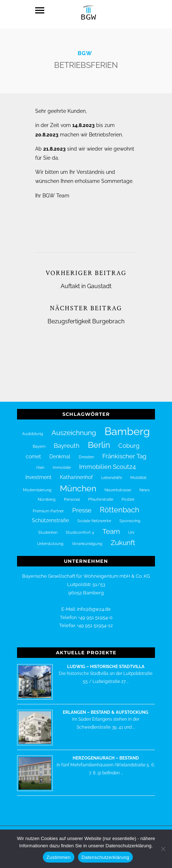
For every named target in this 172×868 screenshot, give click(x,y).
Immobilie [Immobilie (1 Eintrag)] (62, 463)
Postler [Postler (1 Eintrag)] (128, 495)
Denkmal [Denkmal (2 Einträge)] (60, 452)
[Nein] (163, 849)
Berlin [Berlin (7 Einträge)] (99, 441)
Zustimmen (59, 857)
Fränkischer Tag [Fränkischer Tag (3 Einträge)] (124, 452)
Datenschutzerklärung (105, 857)
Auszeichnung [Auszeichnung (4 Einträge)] (74, 428)
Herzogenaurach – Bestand (106, 754)
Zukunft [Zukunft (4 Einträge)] (123, 538)
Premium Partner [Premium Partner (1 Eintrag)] (48, 507)
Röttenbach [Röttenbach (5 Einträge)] (120, 505)
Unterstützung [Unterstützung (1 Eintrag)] (50, 539)
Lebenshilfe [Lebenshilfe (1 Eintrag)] (112, 473)
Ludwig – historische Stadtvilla (106, 662)
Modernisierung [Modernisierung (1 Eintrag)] (37, 486)
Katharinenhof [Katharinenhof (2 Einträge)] (76, 473)
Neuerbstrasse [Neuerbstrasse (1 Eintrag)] (118, 486)
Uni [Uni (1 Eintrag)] (131, 528)
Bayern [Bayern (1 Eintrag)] (39, 442)
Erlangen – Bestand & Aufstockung (106, 708)
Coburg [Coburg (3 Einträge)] (129, 441)
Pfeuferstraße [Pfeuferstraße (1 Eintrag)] (101, 495)
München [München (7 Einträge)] (78, 484)
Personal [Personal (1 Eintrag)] (72, 495)
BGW (85, 49)
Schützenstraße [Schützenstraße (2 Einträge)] (50, 516)
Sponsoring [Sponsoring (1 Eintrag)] (130, 516)
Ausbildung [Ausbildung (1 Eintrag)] (33, 429)
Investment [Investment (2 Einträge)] (38, 473)
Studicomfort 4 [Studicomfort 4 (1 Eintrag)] (80, 528)
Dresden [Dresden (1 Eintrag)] (86, 453)
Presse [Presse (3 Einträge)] (82, 506)
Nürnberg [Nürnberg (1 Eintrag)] (47, 495)
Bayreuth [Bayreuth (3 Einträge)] (67, 441)
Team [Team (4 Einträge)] (111, 527)
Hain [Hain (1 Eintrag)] (40, 463)
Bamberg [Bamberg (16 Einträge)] (127, 427)
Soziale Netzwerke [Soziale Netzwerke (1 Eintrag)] (94, 516)
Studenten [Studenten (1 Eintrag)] (48, 528)
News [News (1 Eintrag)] (144, 486)
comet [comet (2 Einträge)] (33, 452)
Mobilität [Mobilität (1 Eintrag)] (138, 473)
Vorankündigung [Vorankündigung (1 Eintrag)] (87, 539)
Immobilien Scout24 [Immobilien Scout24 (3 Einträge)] (107, 463)
